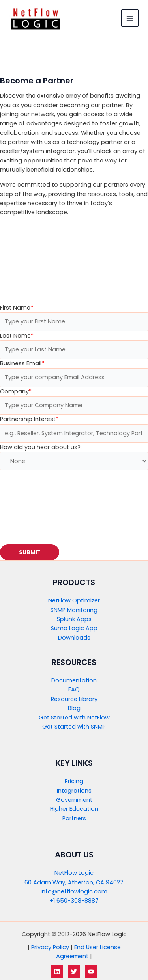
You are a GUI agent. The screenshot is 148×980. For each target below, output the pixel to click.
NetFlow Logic (74, 873)
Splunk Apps (74, 619)
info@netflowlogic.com (74, 891)
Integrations (74, 791)
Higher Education (74, 809)
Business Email (22, 363)
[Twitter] (74, 972)
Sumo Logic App (74, 628)
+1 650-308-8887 (74, 901)
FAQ (74, 689)
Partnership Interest (29, 419)
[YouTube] (91, 972)
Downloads (74, 638)
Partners (74, 818)
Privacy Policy (50, 947)
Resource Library (74, 699)
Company (16, 391)
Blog (74, 708)
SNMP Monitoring (74, 610)
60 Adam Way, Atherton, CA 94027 (74, 882)
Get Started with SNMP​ (74, 727)
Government (74, 800)
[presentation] (60, 504)
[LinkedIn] (57, 972)
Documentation (74, 680)
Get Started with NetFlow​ (74, 718)
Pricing (74, 781)
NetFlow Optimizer (74, 600)
